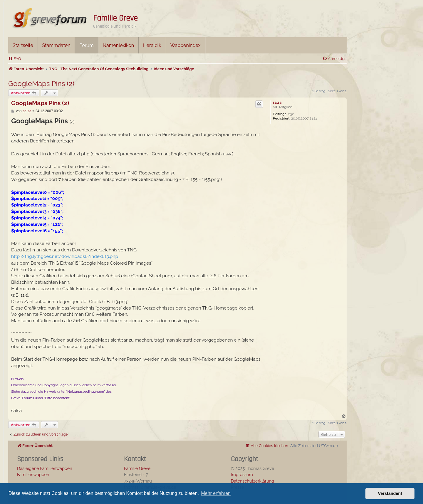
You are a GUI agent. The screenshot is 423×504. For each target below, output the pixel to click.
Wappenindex (186, 45)
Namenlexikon (118, 45)
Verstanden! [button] (390, 493)
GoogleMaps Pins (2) (41, 84)
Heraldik (152, 45)
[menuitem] (15, 59)
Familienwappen (33, 474)
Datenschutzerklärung (252, 481)
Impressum (242, 474)
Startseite (23, 45)
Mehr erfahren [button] (216, 493)
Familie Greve (115, 18)
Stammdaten (56, 45)
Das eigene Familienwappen (45, 468)
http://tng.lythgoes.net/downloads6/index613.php (65, 256)
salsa (277, 103)
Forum (86, 45)
